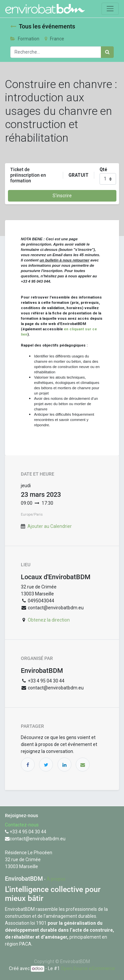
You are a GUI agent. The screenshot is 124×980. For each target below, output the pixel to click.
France (54, 39)
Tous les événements (43, 26)
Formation (25, 39)
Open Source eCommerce (88, 968)
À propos (56, 879)
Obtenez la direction (49, 620)
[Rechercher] (107, 52)
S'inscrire (62, 196)
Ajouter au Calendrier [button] (50, 526)
